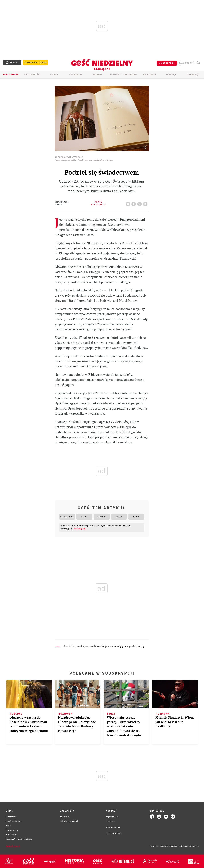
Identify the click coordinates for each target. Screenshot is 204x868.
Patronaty (150, 75)
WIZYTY (141, 646)
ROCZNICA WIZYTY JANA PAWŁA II (123, 646)
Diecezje (171, 75)
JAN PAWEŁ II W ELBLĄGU (96, 646)
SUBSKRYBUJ (167, 63)
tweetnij (140, 203)
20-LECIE (67, 646)
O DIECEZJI (193, 75)
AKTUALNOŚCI (32, 75)
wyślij (146, 203)
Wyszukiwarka (199, 63)
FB (134, 203)
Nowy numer (11, 75)
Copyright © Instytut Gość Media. (163, 846)
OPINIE (54, 75)
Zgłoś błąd (13, 846)
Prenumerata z (36, 63)
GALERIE (97, 75)
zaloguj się (186, 63)
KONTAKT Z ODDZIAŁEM (124, 75)
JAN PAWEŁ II (78, 646)
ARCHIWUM (76, 75)
